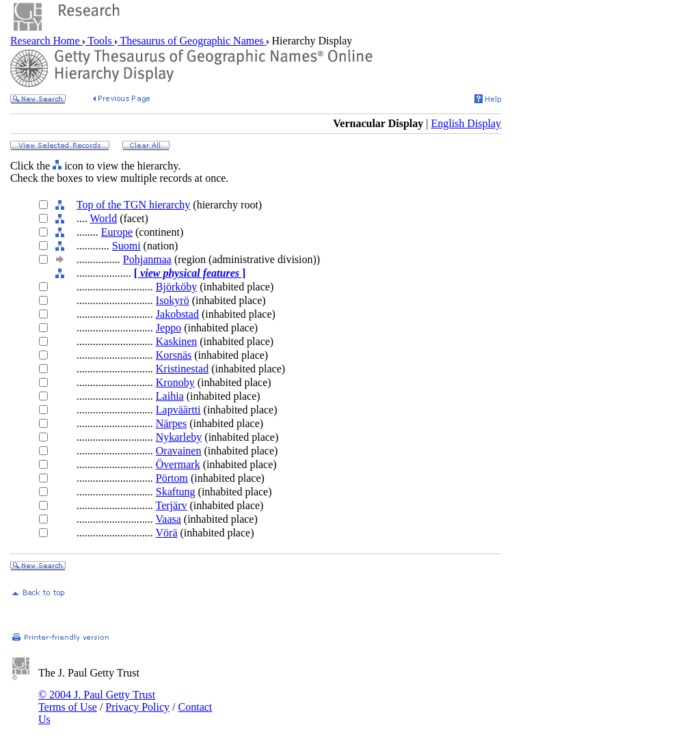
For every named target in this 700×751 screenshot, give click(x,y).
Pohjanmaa (147, 259)
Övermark (178, 464)
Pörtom (172, 478)
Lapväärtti (178, 410)
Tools (100, 41)
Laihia (170, 396)
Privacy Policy (137, 707)
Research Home (46, 41)
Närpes (171, 423)
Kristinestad (182, 369)
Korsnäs (174, 355)
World (104, 218)
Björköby (176, 287)
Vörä (167, 533)
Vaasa (169, 519)
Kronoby (175, 382)
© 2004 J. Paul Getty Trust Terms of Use (97, 701)
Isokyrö (173, 300)
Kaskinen (176, 341)
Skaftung (176, 492)
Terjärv (172, 505)
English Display (466, 123)
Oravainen (179, 451)
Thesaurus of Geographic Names (192, 41)
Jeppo (169, 328)
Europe (117, 232)
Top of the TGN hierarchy (134, 205)
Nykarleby (179, 437)
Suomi (126, 246)
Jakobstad (177, 314)
